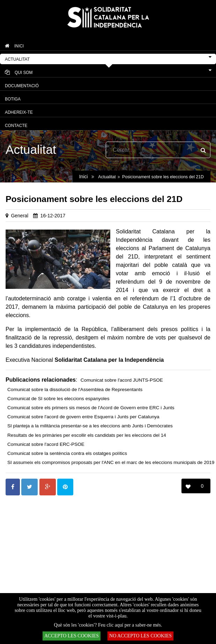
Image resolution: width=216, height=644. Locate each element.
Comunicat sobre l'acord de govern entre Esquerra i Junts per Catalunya (83, 417)
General (20, 216)
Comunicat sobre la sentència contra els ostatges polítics (67, 453)
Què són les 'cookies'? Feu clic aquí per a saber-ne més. (108, 625)
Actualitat (107, 177)
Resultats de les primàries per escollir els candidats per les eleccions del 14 (87, 435)
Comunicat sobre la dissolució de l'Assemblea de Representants (75, 390)
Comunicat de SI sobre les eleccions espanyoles (58, 399)
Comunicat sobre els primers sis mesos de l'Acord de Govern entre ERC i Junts (91, 408)
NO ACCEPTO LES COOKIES (140, 636)
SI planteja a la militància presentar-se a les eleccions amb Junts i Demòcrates (90, 426)
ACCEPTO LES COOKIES (72, 636)
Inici (84, 177)
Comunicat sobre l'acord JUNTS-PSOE (122, 380)
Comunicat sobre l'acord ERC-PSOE (46, 444)
